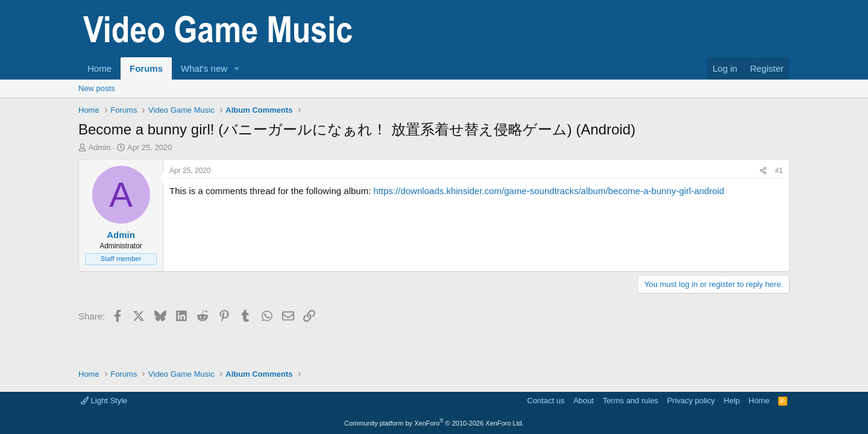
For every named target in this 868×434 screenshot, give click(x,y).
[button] (237, 68)
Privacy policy (691, 401)
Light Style (104, 401)
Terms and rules (631, 401)
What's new (204, 68)
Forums (146, 68)
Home (99, 68)
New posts (97, 88)
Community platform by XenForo (434, 423)
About (583, 401)
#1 (779, 171)
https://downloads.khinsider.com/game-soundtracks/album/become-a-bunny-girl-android (549, 191)
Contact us (546, 401)
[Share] (763, 171)
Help (732, 401)
